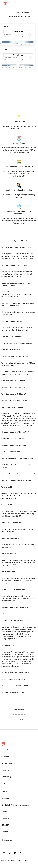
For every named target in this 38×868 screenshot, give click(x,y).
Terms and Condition (9, 763)
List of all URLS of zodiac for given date (15, 805)
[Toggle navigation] (32, 3)
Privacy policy (6, 777)
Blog (3, 783)
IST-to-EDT (5, 825)
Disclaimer (5, 770)
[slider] (14, 42)
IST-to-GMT (6, 818)
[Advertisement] (19, 90)
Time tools (5, 798)
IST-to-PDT (5, 832)
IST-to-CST (5, 812)
